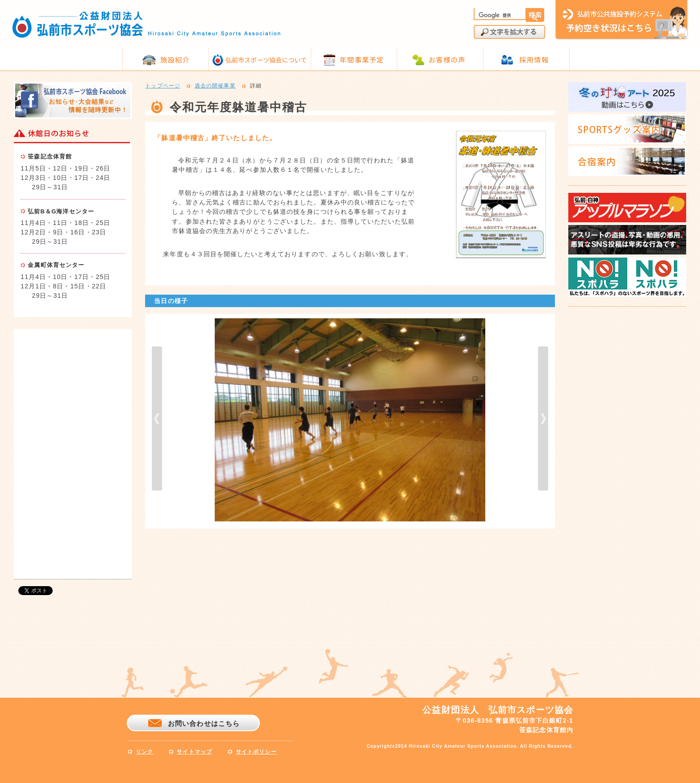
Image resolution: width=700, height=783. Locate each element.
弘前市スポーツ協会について (266, 60)
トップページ (163, 86)
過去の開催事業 (215, 86)
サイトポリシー (256, 752)
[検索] (499, 15)
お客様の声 (447, 59)
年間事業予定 (362, 59)
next (543, 419)
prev (157, 419)
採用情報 (534, 59)
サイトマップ (194, 752)
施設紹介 (175, 59)
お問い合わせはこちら (204, 723)
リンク (144, 752)
